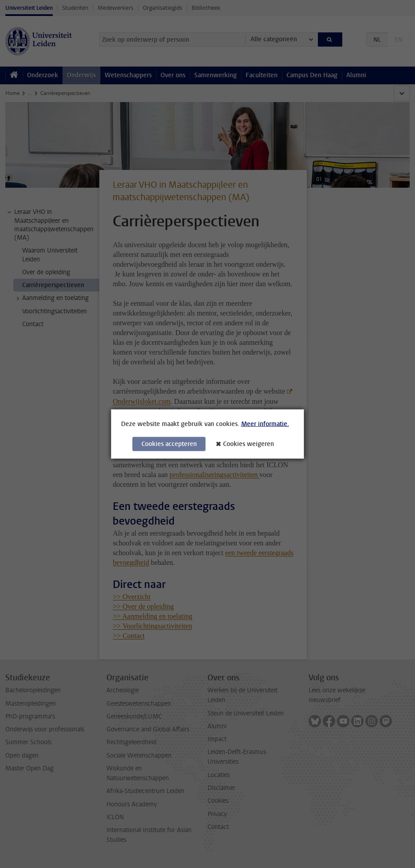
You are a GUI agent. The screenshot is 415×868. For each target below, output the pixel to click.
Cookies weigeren (249, 444)
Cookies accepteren (169, 444)
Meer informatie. (265, 424)
